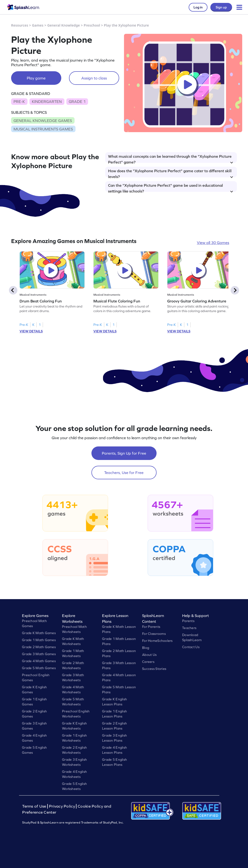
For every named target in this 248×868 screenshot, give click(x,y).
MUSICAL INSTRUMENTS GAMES (43, 129)
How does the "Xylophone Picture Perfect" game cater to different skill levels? (171, 173)
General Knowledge (64, 25)
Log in (198, 7)
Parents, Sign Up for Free (124, 453)
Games (38, 25)
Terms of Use (35, 806)
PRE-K (19, 101)
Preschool (92, 25)
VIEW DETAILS (31, 331)
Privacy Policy (62, 806)
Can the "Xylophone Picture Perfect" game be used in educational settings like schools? (171, 187)
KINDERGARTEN (47, 101)
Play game (36, 78)
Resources (20, 25)
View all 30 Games (213, 243)
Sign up (221, 7)
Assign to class (94, 78)
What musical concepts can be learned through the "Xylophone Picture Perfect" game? (171, 158)
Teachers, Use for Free (124, 473)
